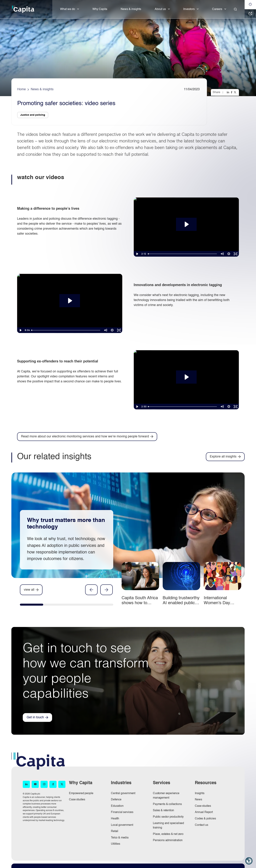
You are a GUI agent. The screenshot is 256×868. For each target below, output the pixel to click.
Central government (123, 793)
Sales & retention (163, 811)
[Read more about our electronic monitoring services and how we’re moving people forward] (87, 437)
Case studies (77, 800)
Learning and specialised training (168, 826)
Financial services (122, 812)
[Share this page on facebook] (232, 92)
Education (117, 806)
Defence (116, 800)
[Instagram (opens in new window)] (44, 784)
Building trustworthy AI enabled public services (181, 603)
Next (106, 590)
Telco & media (120, 838)
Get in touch (35, 717)
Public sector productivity (168, 817)
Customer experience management (166, 796)
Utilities (116, 844)
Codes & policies (205, 819)
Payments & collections (167, 804)
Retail (115, 831)
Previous (91, 590)
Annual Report (204, 812)
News (198, 800)
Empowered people (81, 793)
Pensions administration (168, 840)
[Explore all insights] (225, 457)
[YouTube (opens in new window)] (35, 784)
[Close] (235, 9)
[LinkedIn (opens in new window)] (26, 784)
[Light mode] (250, 5)
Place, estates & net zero (168, 834)
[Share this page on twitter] (235, 92)
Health (115, 819)
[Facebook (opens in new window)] (53, 784)
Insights (200, 793)
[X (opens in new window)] (62, 784)
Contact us (201, 825)
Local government (122, 825)
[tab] (32, 605)
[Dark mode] (250, 14)
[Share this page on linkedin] (228, 92)
